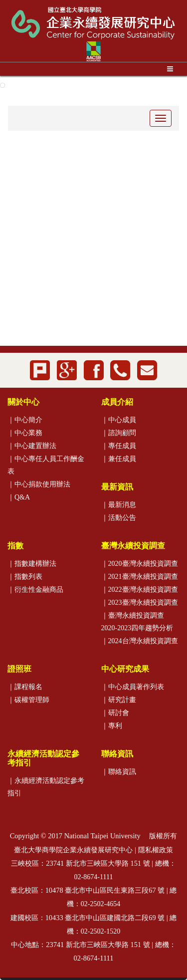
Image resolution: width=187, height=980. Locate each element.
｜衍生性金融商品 (35, 590)
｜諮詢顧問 (119, 433)
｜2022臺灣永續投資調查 (140, 590)
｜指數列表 (25, 577)
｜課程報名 (25, 687)
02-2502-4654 (100, 904)
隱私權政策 (156, 850)
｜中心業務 (25, 433)
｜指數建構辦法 (32, 564)
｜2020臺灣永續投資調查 (140, 564)
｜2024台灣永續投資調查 (140, 641)
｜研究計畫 (119, 700)
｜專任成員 (119, 446)
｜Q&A (19, 497)
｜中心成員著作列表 (133, 687)
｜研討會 (115, 713)
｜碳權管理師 (28, 700)
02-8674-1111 (94, 877)
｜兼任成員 (119, 459)
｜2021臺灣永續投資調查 (140, 577)
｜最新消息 (119, 505)
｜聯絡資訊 (119, 772)
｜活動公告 (119, 518)
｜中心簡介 (25, 420)
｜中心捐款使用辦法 (39, 484)
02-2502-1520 (100, 931)
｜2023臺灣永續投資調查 (140, 603)
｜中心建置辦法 (32, 446)
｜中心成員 (119, 420)
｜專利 (112, 726)
